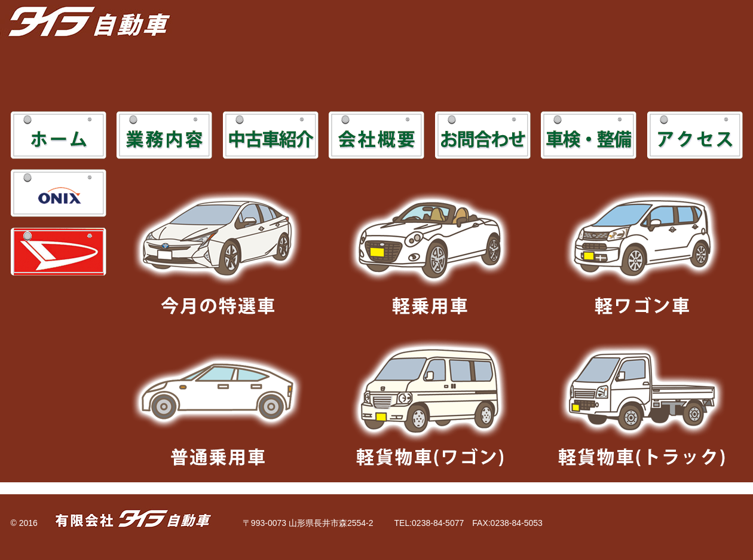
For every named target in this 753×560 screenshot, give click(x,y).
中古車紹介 (271, 135)
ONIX (59, 193)
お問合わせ (483, 135)
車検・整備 (589, 135)
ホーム (59, 135)
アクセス (695, 135)
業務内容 (164, 135)
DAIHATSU (59, 252)
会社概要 (376, 135)
